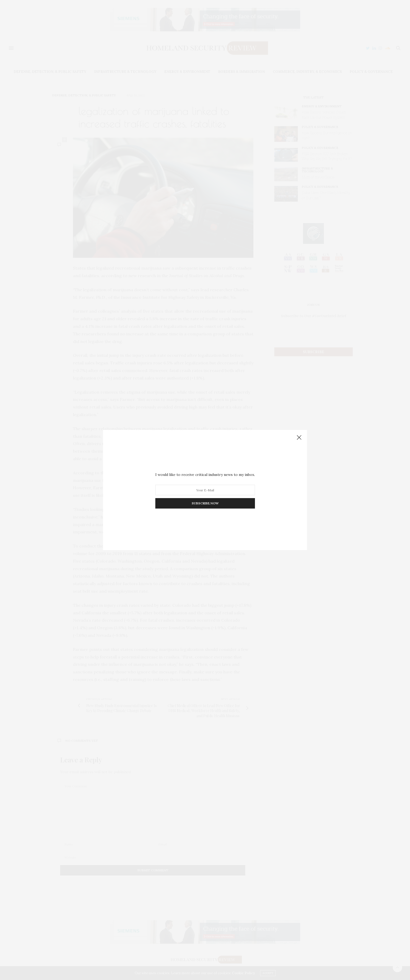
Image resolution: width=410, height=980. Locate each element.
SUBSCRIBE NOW (205, 503)
